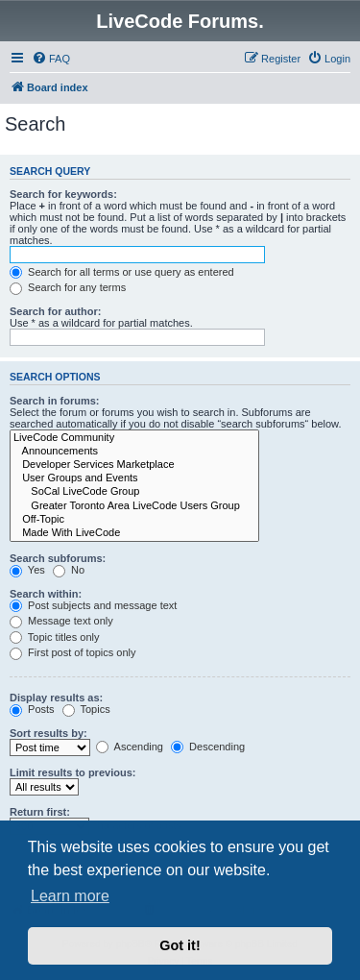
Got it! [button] (180, 945)
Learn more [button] (70, 896)
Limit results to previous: (72, 772)
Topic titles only (54, 637)
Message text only (61, 621)
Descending (208, 747)
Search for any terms (68, 287)
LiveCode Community (134, 438)
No (69, 570)
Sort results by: (48, 733)
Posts (32, 709)
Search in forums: (55, 401)
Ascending (130, 747)
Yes (27, 570)
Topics (86, 709)
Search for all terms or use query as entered (122, 272)
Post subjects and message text (93, 605)
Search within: (46, 594)
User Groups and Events (134, 478)
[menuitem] (51, 59)
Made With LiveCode (134, 533)
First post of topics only (73, 652)
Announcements (134, 452)
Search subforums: (58, 558)
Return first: (40, 812)
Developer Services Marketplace (134, 465)
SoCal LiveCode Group (134, 492)
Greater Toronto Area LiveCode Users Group (134, 506)
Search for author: (55, 311)
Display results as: (56, 698)
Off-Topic (134, 520)
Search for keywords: (63, 194)
